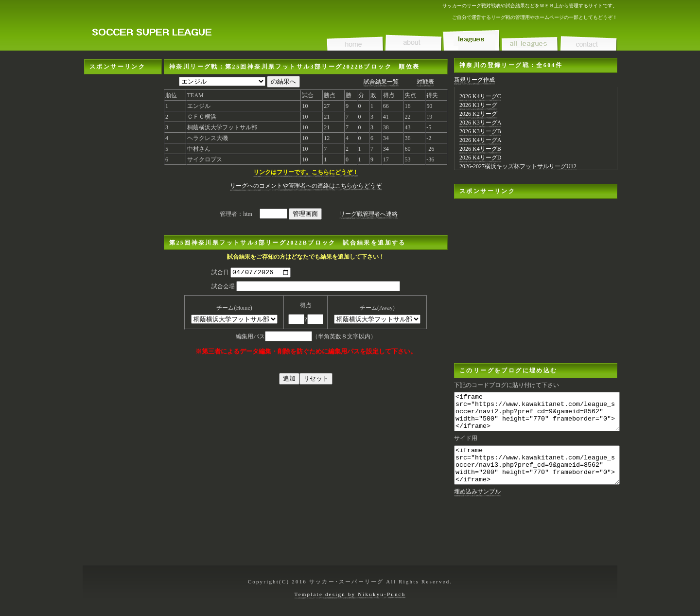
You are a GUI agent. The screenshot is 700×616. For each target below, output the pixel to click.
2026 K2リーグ (478, 114)
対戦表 (425, 82)
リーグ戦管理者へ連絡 (368, 214)
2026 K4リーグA (480, 140)
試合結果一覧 (381, 82)
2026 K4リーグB (480, 149)
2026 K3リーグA (480, 123)
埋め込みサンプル (477, 506)
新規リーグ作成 (474, 80)
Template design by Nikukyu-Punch (350, 594)
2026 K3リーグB (480, 131)
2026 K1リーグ (478, 105)
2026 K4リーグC (480, 96)
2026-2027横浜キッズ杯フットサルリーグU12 (518, 166)
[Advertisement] (123, 220)
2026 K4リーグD (480, 158)
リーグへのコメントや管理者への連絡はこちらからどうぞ (306, 186)
